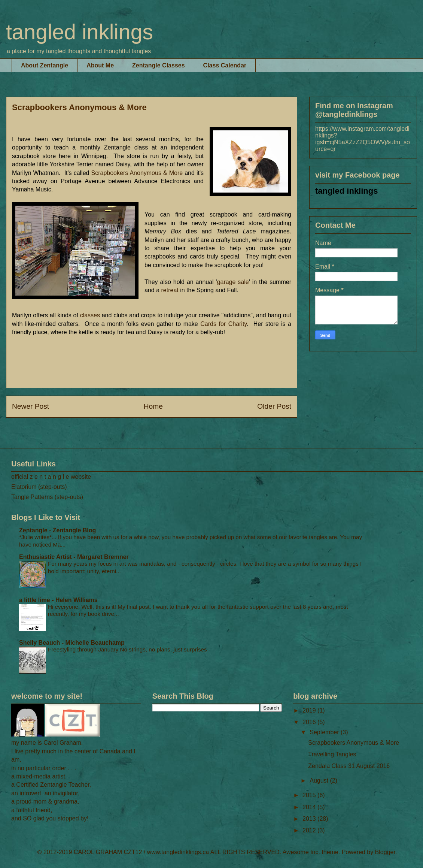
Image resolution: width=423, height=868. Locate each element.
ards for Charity (223, 324)
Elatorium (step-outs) (39, 487)
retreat (171, 290)
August (320, 781)
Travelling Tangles (332, 754)
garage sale (233, 282)
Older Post (274, 406)
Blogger (385, 852)
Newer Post (31, 406)
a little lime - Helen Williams (58, 600)
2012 (310, 830)
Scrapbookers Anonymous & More (137, 173)
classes (90, 315)
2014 (310, 807)
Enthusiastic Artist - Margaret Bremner (74, 557)
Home (153, 406)
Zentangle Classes (159, 65)
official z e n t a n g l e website (51, 477)
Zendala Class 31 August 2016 (349, 766)
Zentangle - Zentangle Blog (57, 530)
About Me (100, 65)
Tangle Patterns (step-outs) (47, 497)
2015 (310, 795)
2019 (310, 710)
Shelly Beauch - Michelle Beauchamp (72, 643)
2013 (310, 819)
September (325, 732)
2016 (310, 722)
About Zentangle (45, 65)
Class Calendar (225, 65)
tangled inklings (80, 32)
